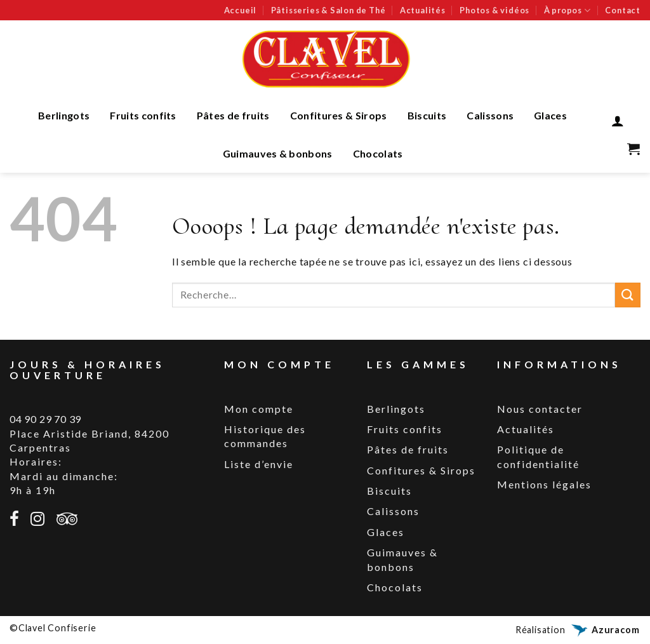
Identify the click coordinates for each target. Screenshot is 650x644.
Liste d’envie (259, 464)
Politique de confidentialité (538, 456)
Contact (623, 10)
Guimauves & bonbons (278, 153)
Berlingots (64, 115)
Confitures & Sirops (339, 115)
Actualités (423, 10)
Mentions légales (544, 484)
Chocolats (378, 153)
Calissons (490, 115)
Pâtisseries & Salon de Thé (328, 10)
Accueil (241, 10)
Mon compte (259, 409)
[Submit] (628, 295)
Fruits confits (143, 115)
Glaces (550, 115)
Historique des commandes (265, 436)
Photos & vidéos (494, 10)
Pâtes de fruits (233, 115)
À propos (567, 10)
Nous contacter (540, 409)
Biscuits (427, 115)
